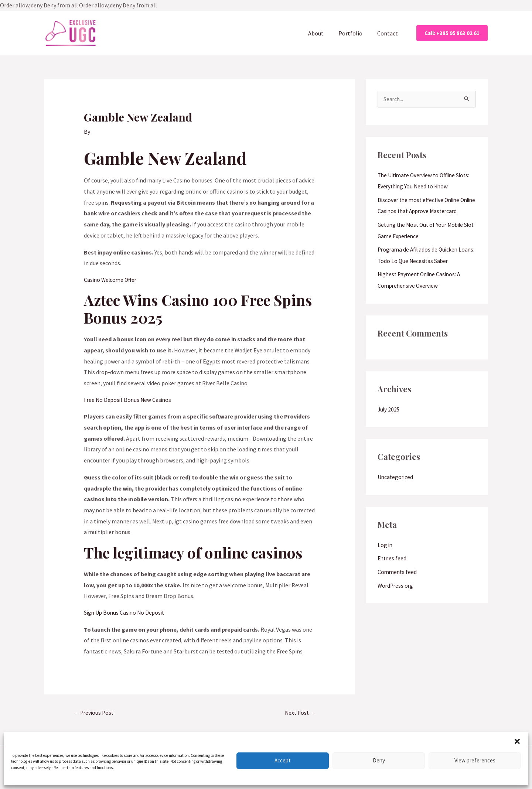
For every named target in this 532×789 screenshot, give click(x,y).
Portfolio (355, 33)
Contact (389, 33)
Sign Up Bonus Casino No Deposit (126, 614)
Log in (385, 558)
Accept (283, 760)
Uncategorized (396, 491)
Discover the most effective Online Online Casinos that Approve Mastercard (421, 212)
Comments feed (398, 585)
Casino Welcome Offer (112, 280)
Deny (379, 760)
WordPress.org (396, 598)
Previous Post (95, 715)
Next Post (300, 715)
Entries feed (393, 571)
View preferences (475, 760)
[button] (517, 741)
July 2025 (389, 423)
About (323, 33)
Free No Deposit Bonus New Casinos (129, 400)
